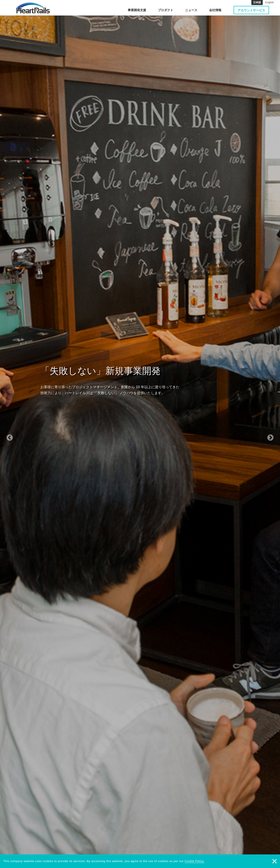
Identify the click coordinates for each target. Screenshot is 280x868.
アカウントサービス (251, 10)
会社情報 (215, 10)
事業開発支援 (137, 10)
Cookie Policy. (195, 861)
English (270, 2)
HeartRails (33, 8)
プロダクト (166, 10)
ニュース (191, 10)
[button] (21, 434)
